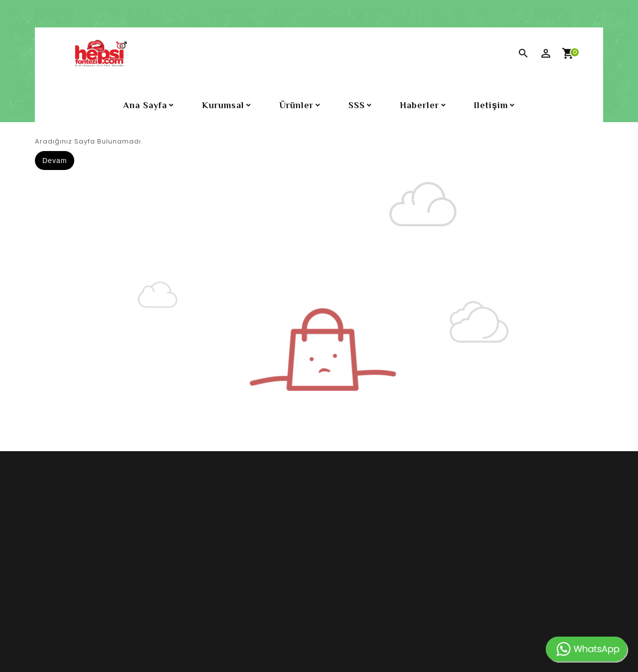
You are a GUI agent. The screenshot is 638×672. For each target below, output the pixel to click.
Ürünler (296, 105)
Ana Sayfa (145, 105)
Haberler (419, 105)
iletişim (491, 105)
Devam (55, 161)
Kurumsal (223, 105)
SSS (357, 105)
